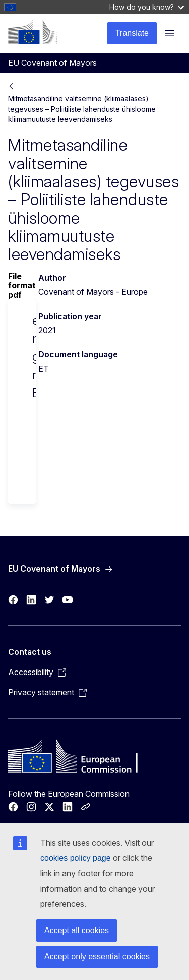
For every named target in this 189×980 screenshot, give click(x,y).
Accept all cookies (77, 930)
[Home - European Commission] (33, 32)
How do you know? (147, 7)
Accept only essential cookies (97, 957)
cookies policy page (76, 858)
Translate (132, 33)
